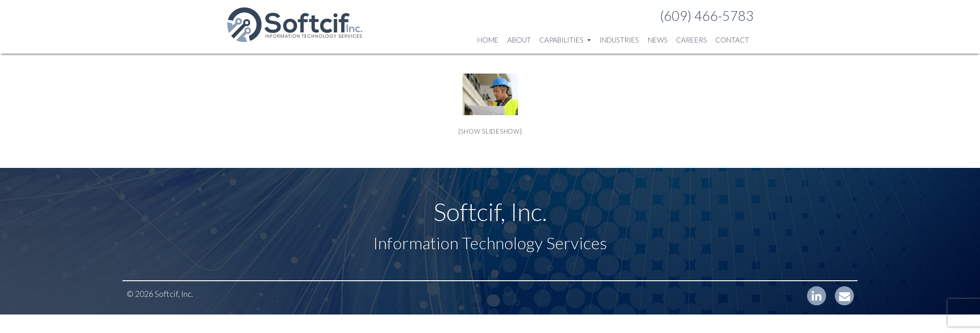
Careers (691, 40)
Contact (732, 40)
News (658, 40)
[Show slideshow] (490, 131)
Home (488, 40)
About (519, 40)
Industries (619, 40)
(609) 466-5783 (707, 16)
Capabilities (565, 40)
